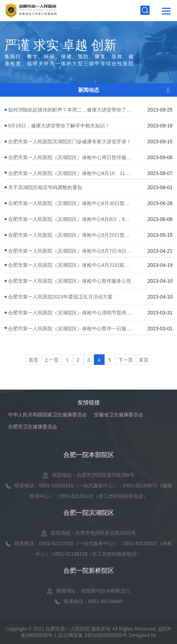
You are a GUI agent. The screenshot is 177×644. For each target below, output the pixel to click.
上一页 (51, 360)
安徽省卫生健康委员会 (119, 415)
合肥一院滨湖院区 (89, 513)
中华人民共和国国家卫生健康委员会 (48, 415)
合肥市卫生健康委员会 (33, 427)
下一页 (126, 360)
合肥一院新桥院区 (89, 571)
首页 (33, 360)
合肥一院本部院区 (89, 455)
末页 (144, 360)
